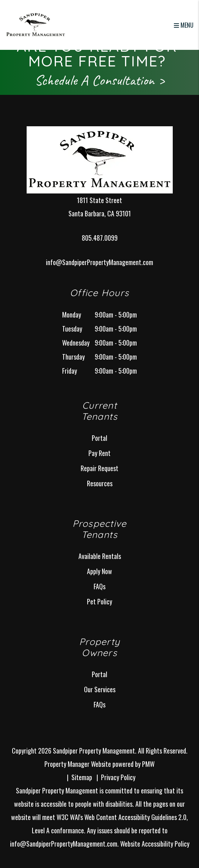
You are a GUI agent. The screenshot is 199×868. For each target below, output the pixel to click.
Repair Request (99, 468)
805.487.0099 (100, 238)
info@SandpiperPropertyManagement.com (99, 262)
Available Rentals (100, 556)
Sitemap (82, 777)
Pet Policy (99, 601)
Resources (100, 483)
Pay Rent (99, 453)
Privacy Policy (118, 777)
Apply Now (99, 571)
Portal (99, 438)
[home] (36, 24)
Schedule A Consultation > (100, 80)
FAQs (99, 586)
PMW (148, 764)
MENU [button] (184, 25)
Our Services (100, 689)
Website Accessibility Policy (155, 844)
